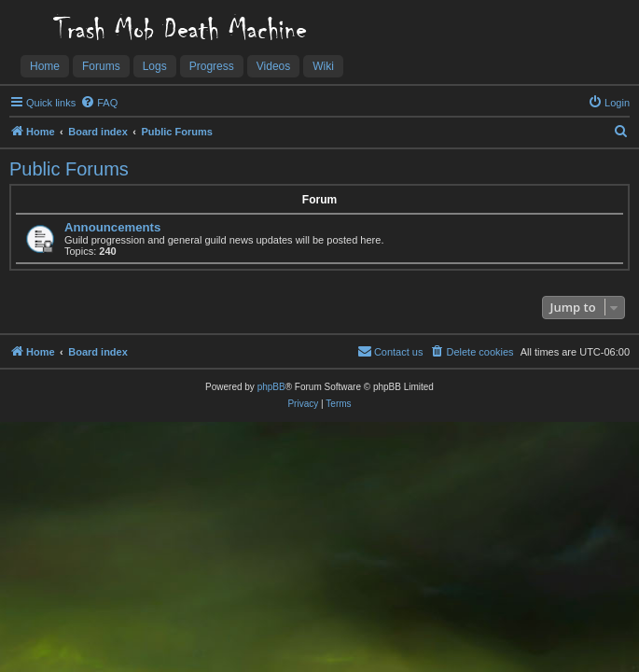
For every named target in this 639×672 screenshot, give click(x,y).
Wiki (323, 66)
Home (45, 66)
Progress (212, 66)
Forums (101, 66)
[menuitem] (99, 103)
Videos (273, 66)
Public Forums (69, 169)
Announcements (112, 227)
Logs (155, 66)
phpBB (271, 387)
